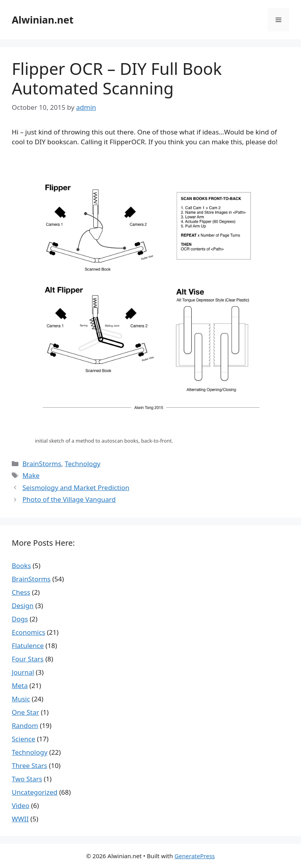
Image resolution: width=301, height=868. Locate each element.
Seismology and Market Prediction (76, 488)
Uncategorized (35, 792)
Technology (83, 464)
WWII (20, 819)
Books (21, 566)
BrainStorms (42, 464)
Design (23, 606)
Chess (21, 592)
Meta (20, 686)
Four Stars (28, 659)
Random (25, 725)
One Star (25, 712)
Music (21, 699)
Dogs (20, 619)
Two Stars (27, 779)
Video (21, 805)
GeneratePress (195, 856)
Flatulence (28, 646)
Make (31, 475)
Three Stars (29, 765)
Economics (28, 632)
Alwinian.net (43, 20)
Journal (23, 672)
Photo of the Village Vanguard (69, 499)
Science (24, 739)
